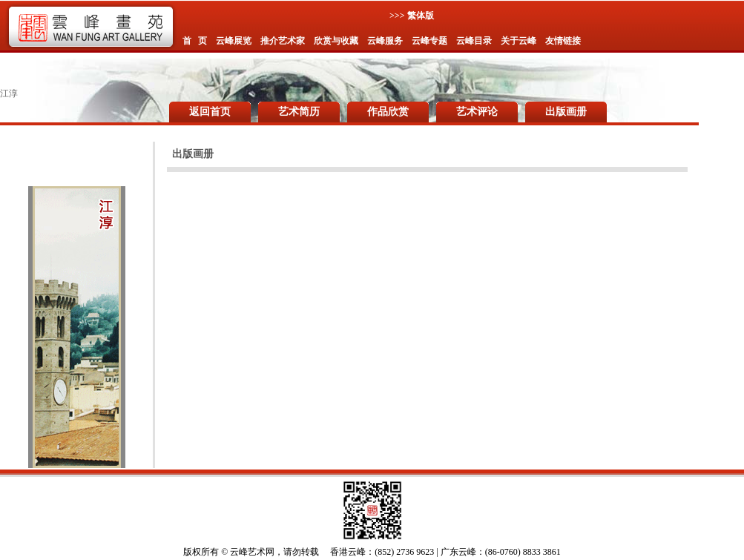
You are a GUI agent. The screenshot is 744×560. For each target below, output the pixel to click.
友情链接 (563, 41)
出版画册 (566, 112)
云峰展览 (234, 41)
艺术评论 (477, 112)
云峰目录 (474, 41)
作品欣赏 (388, 112)
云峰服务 (385, 41)
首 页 (195, 41)
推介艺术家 (283, 41)
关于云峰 (519, 41)
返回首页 (210, 112)
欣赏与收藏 (336, 41)
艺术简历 (299, 112)
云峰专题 (429, 41)
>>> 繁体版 (412, 16)
